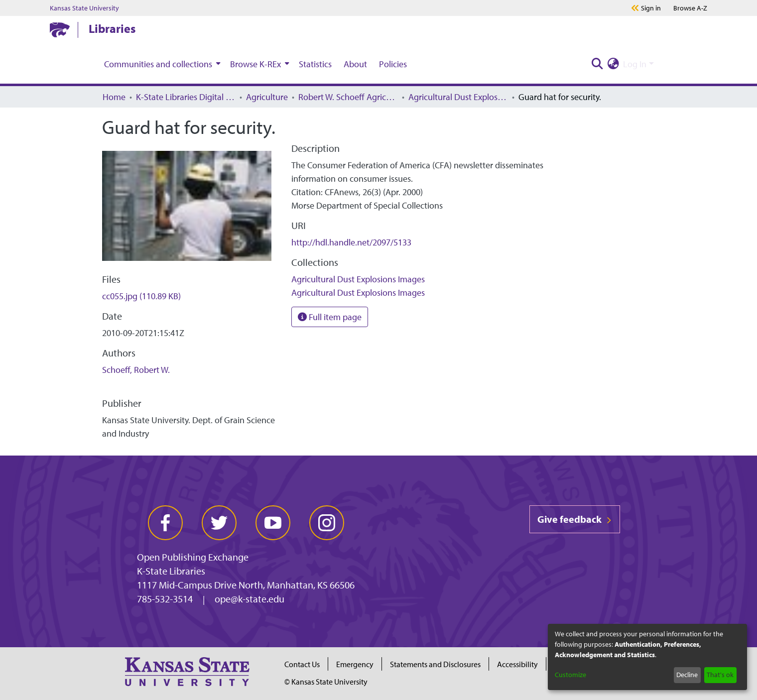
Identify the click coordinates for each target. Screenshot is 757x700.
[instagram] (327, 523)
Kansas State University (84, 8)
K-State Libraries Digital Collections (186, 97)
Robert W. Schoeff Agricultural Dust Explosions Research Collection (348, 97)
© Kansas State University (326, 682)
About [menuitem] (355, 64)
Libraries (112, 28)
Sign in (651, 8)
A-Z (690, 8)
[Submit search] (597, 64)
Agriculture (267, 97)
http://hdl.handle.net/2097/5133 (351, 242)
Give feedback (575, 519)
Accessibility (517, 664)
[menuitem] (161, 64)
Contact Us (302, 664)
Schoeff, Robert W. (136, 370)
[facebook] (165, 523)
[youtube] (273, 523)
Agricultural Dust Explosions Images (458, 97)
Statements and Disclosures (435, 664)
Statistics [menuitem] (315, 64)
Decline (687, 675)
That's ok (720, 675)
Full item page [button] (330, 317)
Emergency (355, 664)
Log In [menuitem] (635, 64)
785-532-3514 (165, 599)
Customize (570, 675)
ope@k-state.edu (250, 599)
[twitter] (219, 523)
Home (114, 97)
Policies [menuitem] (393, 64)
